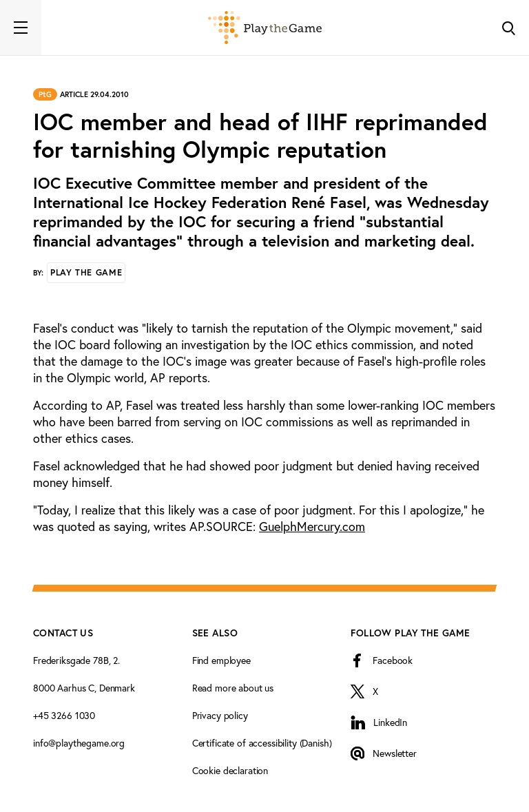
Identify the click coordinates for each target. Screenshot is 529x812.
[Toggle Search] (508, 28)
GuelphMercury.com (312, 527)
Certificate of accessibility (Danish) (262, 743)
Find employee (221, 660)
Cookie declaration (230, 771)
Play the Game (86, 272)
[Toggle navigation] (21, 28)
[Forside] (265, 28)
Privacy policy (220, 716)
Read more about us (233, 688)
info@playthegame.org (79, 743)
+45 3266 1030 (64, 716)
